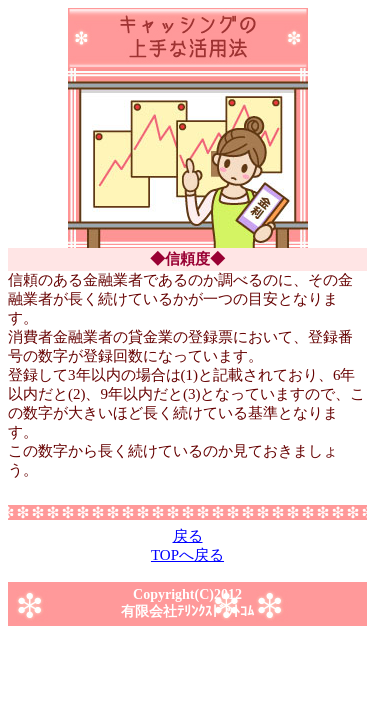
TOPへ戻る (187, 555)
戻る (188, 536)
